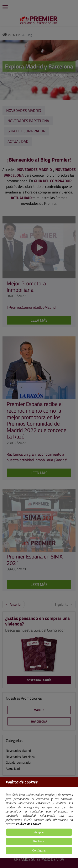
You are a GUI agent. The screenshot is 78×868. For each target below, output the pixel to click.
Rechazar (39, 841)
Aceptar (39, 832)
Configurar (39, 850)
